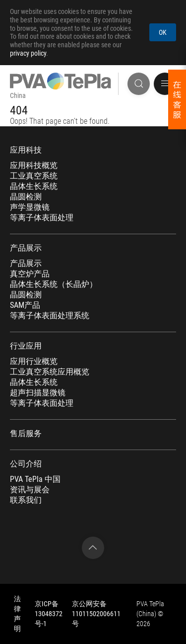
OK (163, 32)
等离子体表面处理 (42, 218)
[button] (165, 84)
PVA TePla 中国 (35, 479)
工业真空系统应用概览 (50, 372)
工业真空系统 (34, 176)
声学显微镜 (30, 207)
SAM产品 (25, 305)
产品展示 (26, 248)
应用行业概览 (34, 362)
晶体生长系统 (34, 186)
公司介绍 (26, 464)
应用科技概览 (34, 166)
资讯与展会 (30, 490)
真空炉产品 (30, 274)
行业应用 (26, 346)
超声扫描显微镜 (38, 393)
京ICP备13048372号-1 (49, 614)
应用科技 (26, 150)
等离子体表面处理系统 (50, 316)
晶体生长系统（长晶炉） (54, 284)
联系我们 (26, 500)
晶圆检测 (26, 197)
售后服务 (26, 434)
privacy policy (28, 53)
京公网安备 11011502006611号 (96, 614)
